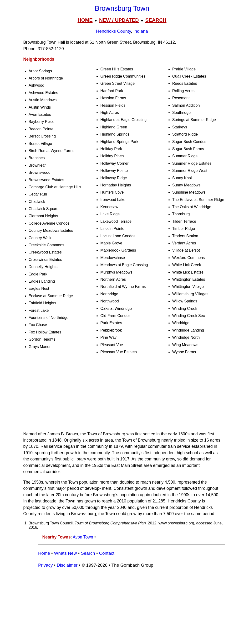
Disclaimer (67, 565)
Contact (107, 553)
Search (88, 553)
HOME (85, 20)
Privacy (45, 565)
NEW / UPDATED (119, 20)
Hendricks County (113, 31)
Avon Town (83, 537)
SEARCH (156, 20)
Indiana (141, 31)
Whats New (66, 553)
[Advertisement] (122, 393)
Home (44, 553)
